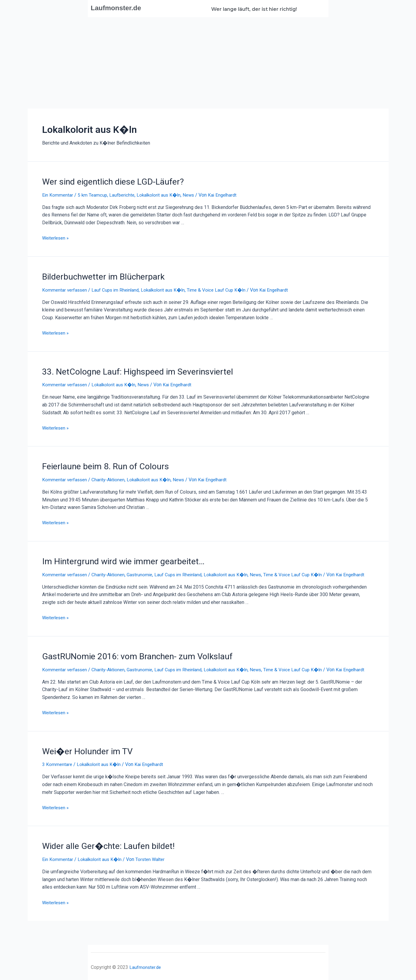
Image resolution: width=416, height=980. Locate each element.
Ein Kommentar (58, 194)
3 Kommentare (57, 771)
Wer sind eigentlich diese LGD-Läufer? (107, 181)
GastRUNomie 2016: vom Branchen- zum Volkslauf (130, 657)
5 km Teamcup (93, 194)
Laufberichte (124, 194)
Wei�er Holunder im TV (83, 758)
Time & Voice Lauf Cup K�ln (223, 288)
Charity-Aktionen (111, 475)
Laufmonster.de (120, 8)
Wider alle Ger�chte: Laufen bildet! (102, 852)
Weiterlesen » (57, 237)
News (194, 194)
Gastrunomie (143, 569)
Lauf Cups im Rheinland (118, 288)
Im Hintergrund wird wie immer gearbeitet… (116, 556)
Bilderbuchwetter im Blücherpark (98, 275)
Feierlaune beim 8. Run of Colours (100, 463)
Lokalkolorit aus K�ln (162, 194)
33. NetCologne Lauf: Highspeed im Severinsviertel (129, 369)
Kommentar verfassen (65, 288)
